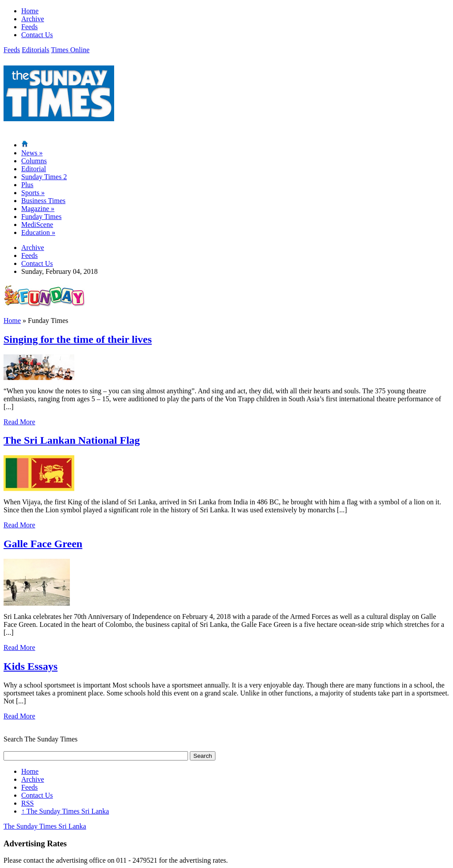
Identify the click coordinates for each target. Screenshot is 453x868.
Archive (33, 19)
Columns (34, 161)
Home (30, 11)
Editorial (34, 169)
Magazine (38, 209)
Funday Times (41, 217)
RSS (27, 803)
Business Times (43, 201)
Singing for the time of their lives (78, 339)
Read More (19, 422)
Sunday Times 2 (44, 177)
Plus (27, 185)
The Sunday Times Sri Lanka (65, 811)
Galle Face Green (43, 544)
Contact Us (37, 35)
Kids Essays (31, 666)
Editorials (35, 50)
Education (38, 232)
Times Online (70, 50)
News (32, 153)
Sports (33, 193)
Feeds (29, 27)
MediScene (37, 225)
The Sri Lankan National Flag (72, 440)
